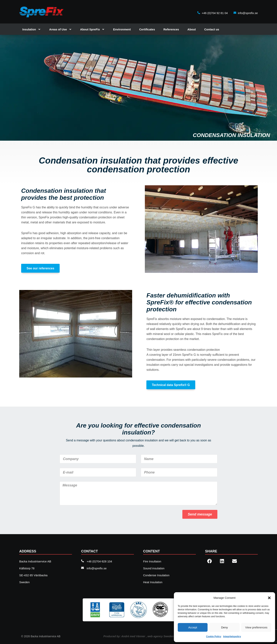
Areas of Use (60, 29)
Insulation (32, 29)
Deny (224, 627)
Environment (122, 29)
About (191, 29)
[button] (269, 598)
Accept (193, 627)
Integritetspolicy (232, 636)
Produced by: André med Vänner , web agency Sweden (138, 636)
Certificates (147, 29)
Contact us (212, 29)
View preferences (256, 627)
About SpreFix (93, 29)
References (171, 29)
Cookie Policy (214, 636)
